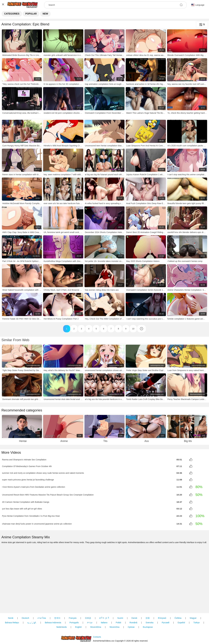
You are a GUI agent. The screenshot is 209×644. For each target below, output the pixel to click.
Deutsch (25, 601)
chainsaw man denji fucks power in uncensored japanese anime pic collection (37, 522)
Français (73, 601)
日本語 (88, 601)
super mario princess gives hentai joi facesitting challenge (28, 479)
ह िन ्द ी (104, 601)
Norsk (11, 601)
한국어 (57, 601)
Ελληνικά (162, 601)
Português (74, 606)
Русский (165, 606)
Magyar (193, 601)
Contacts (97, 629)
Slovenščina (96, 610)
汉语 (148, 601)
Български (148, 610)
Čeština (178, 601)
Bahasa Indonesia (53, 606)
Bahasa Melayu (12, 606)
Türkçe (196, 606)
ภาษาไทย (42, 601)
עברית (90, 606)
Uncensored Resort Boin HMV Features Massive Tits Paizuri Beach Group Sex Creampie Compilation (48, 494)
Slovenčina (114, 610)
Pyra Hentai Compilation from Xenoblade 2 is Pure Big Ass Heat (31, 514)
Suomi (120, 601)
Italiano (104, 606)
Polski (119, 606)
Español (181, 606)
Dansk (134, 601)
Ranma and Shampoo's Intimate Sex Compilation (24, 459)
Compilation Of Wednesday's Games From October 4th (27, 466)
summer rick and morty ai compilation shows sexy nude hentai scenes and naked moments (43, 472)
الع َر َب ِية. (32, 606)
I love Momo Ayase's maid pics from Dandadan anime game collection (34, 486)
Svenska (149, 606)
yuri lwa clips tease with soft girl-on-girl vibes (22, 507)
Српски (131, 610)
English (78, 610)
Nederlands (62, 610)
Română (133, 606)
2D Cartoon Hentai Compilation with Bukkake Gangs (26, 501)
